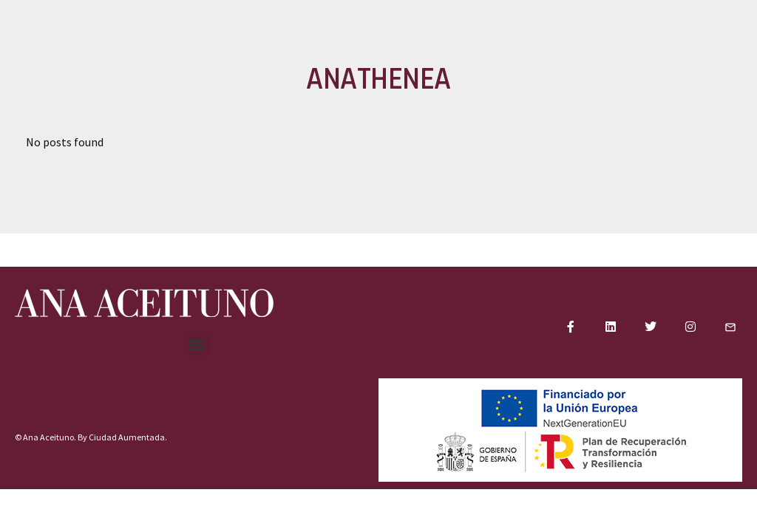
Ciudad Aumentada (127, 437)
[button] (197, 344)
